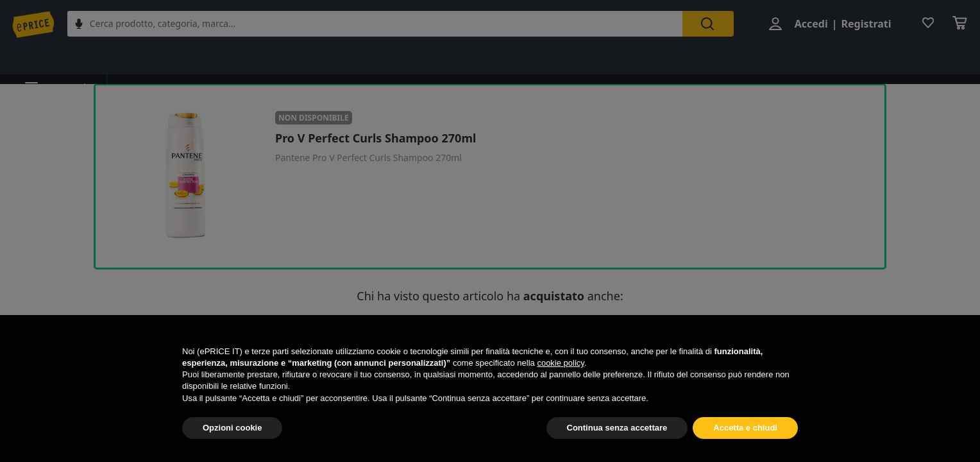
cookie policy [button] (560, 363)
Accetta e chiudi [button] (745, 428)
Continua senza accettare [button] (617, 428)
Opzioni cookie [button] (232, 428)
